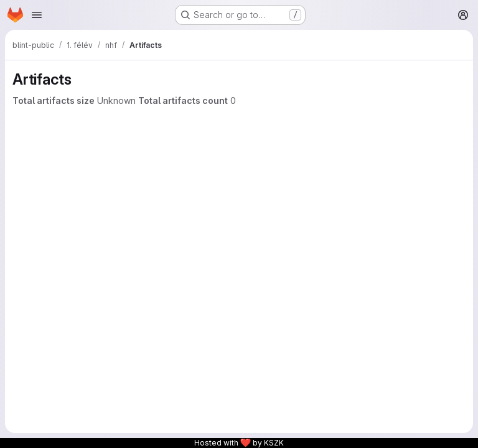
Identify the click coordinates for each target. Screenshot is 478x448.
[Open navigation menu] (37, 15)
